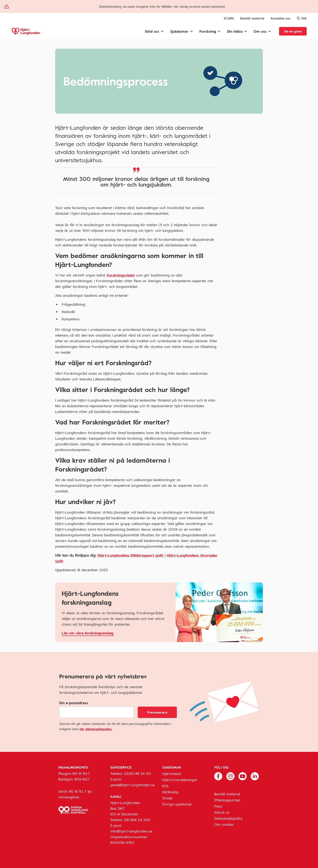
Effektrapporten (227, 800)
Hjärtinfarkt (172, 774)
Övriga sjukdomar (177, 804)
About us (222, 812)
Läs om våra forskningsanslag (88, 633)
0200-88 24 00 (138, 773)
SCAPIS (229, 18)
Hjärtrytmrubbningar (180, 780)
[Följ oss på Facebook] (218, 776)
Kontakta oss (281, 18)
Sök (302, 18)
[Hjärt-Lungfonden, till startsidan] (26, 31)
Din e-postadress (74, 703)
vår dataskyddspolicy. (96, 729)
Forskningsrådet (121, 275)
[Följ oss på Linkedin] (255, 776)
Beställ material (252, 18)
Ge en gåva (293, 31)
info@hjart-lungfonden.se (131, 831)
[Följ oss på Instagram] (230, 776)
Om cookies (224, 824)
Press (218, 806)
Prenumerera (157, 712)
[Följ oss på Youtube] (243, 776)
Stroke (167, 798)
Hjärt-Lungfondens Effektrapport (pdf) (130, 555)
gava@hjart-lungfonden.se (132, 785)
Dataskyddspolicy (228, 818)
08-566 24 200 (137, 820)
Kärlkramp (170, 792)
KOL (166, 786)
